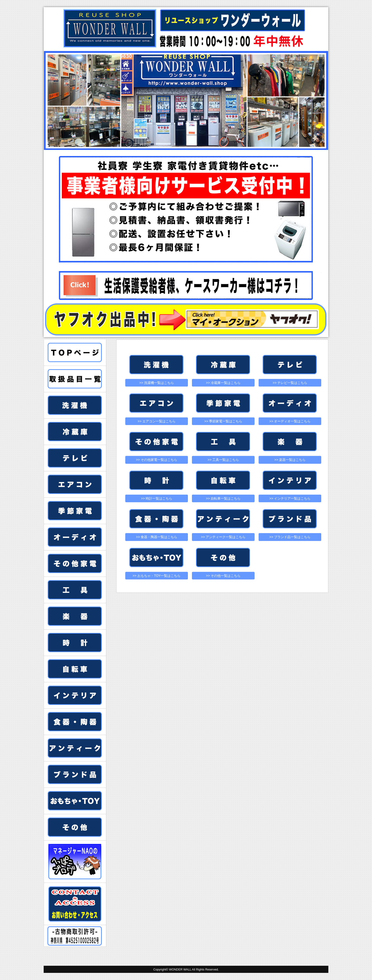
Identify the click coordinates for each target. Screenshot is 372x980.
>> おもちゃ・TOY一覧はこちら (157, 576)
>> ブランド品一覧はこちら (290, 537)
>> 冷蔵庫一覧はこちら (223, 383)
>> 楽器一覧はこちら (290, 460)
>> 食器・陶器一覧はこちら (157, 537)
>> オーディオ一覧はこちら (290, 421)
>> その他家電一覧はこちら (157, 460)
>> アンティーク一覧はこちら (223, 537)
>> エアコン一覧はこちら (157, 421)
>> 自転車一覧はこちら (223, 498)
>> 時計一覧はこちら (157, 498)
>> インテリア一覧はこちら (290, 498)
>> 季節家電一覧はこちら (223, 421)
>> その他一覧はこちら (223, 576)
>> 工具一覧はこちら (223, 460)
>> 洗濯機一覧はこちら (157, 383)
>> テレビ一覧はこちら (290, 383)
